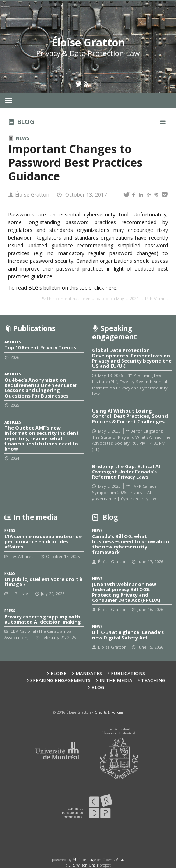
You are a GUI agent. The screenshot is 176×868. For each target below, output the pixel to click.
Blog (26, 122)
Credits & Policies (109, 712)
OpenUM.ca (113, 860)
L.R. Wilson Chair (83, 865)
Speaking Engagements (60, 680)
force (87, 860)
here (111, 288)
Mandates (89, 673)
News (22, 138)
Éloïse (59, 673)
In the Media (116, 680)
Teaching (153, 680)
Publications (128, 673)
